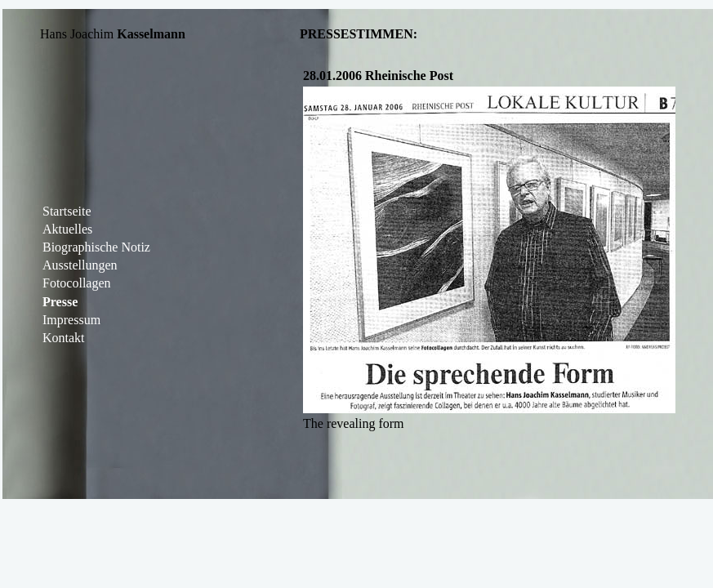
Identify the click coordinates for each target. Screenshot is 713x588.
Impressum (71, 320)
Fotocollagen (77, 283)
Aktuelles (67, 229)
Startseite (67, 211)
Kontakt (64, 338)
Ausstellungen (80, 265)
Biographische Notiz (96, 247)
